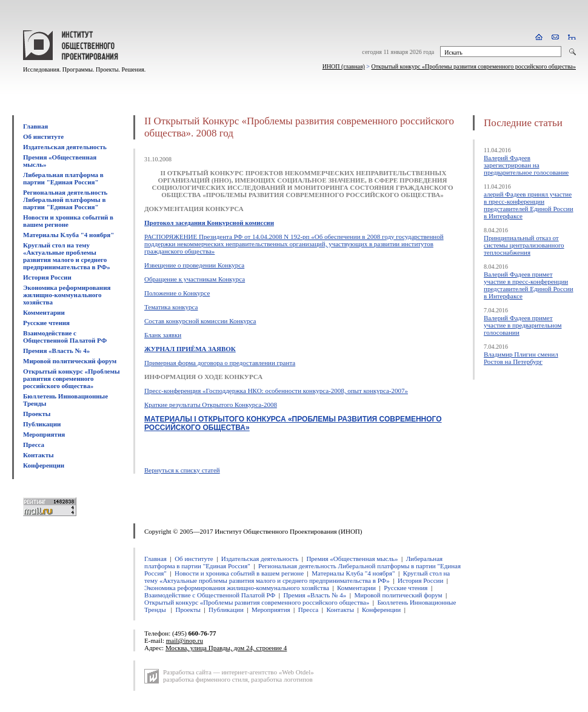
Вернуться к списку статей (182, 470)
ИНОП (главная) (344, 66)
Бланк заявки (163, 335)
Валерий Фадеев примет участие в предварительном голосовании (523, 325)
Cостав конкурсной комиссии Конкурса (200, 321)
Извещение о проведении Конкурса (194, 265)
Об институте (43, 136)
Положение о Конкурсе (177, 293)
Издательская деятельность (65, 147)
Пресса (34, 445)
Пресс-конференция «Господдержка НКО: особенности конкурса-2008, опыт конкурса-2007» (276, 391)
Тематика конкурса (171, 307)
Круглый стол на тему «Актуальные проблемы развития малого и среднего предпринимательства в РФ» (67, 256)
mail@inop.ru (185, 640)
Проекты (37, 414)
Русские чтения (46, 323)
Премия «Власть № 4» (56, 351)
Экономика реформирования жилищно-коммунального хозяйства (67, 295)
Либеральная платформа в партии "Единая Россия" (63, 178)
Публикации (42, 424)
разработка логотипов (282, 679)
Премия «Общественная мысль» (352, 559)
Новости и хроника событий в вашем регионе (68, 221)
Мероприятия (44, 434)
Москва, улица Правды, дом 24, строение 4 (226, 648)
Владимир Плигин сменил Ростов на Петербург (521, 358)
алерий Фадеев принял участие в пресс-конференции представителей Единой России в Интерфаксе (529, 205)
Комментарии (44, 312)
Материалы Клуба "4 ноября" (68, 235)
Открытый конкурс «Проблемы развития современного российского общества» (474, 66)
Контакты (38, 455)
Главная (35, 126)
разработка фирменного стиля (205, 679)
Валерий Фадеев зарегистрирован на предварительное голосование (526, 165)
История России (47, 277)
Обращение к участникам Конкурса (195, 279)
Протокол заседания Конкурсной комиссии (209, 223)
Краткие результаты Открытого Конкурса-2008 (211, 405)
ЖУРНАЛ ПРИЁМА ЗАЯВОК (190, 349)
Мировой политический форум (70, 361)
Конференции (44, 465)
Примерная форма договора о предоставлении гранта (220, 363)
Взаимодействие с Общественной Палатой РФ (65, 337)
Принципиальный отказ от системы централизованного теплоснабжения (524, 245)
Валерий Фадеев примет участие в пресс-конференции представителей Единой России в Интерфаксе (529, 285)
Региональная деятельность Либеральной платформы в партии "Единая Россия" (65, 200)
